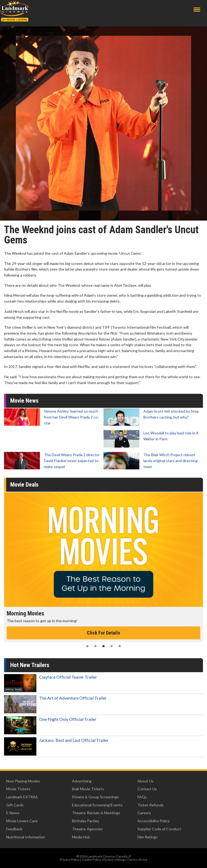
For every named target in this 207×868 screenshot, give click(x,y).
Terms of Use (138, 860)
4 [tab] (112, 646)
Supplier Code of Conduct (159, 829)
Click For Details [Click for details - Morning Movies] (103, 633)
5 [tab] (120, 646)
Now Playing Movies (23, 781)
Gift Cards (15, 805)
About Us (146, 781)
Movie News (24, 401)
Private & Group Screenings (95, 797)
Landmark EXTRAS (22, 797)
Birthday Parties (86, 821)
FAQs (142, 797)
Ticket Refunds (151, 805)
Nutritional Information (26, 837)
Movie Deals (24, 485)
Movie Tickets (18, 789)
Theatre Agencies (87, 829)
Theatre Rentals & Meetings (96, 813)
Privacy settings (115, 860)
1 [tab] (87, 646)
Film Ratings (148, 837)
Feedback (14, 829)
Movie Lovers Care (22, 821)
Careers (144, 813)
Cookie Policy (91, 860)
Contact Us (147, 789)
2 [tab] (95, 646)
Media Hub (81, 837)
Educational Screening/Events (97, 805)
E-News (13, 813)
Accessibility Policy (153, 821)
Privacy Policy (70, 860)
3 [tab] (103, 646)
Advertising (82, 781)
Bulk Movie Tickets (88, 789)
